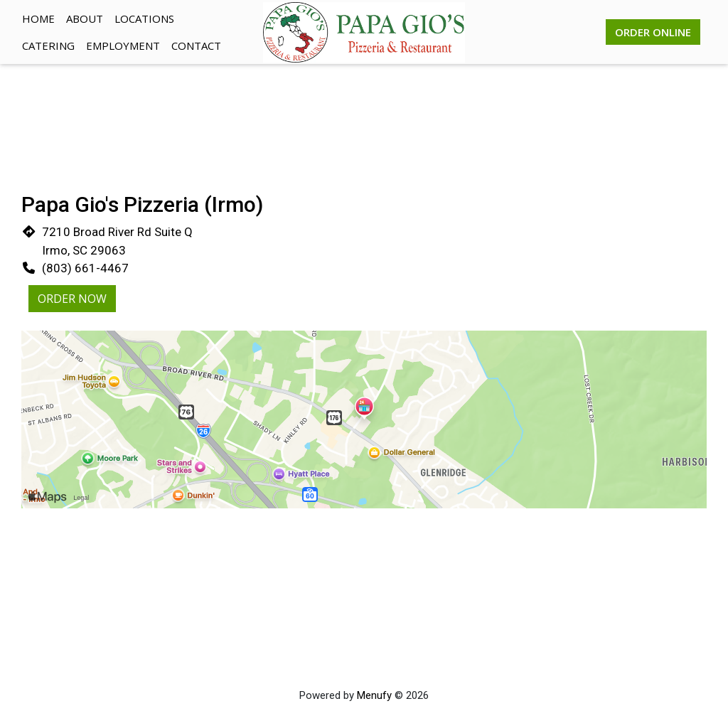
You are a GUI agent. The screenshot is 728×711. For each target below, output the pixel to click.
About (85, 18)
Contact (196, 46)
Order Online (653, 32)
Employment (123, 46)
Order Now (72, 299)
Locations (144, 18)
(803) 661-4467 (85, 268)
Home (38, 18)
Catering (48, 46)
